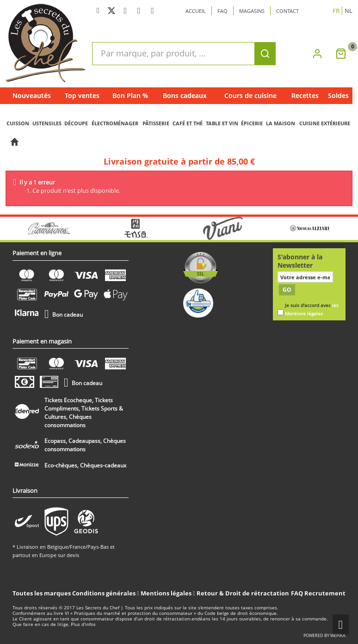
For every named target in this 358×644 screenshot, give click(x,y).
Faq (222, 11)
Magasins (252, 11)
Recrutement (325, 593)
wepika (338, 635)
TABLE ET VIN (222, 123)
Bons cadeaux (185, 95)
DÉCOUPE (76, 123)
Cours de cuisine (250, 95)
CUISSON (18, 123)
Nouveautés (32, 95)
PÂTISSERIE (156, 123)
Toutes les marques (42, 593)
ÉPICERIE (252, 123)
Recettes (305, 95)
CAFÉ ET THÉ (188, 123)
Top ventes (82, 95)
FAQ (297, 593)
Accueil (196, 11)
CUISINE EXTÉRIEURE (325, 123)
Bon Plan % (130, 95)
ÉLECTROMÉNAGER (115, 123)
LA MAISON (281, 123)
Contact (287, 11)
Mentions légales (167, 593)
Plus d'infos (83, 624)
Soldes (338, 95)
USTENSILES (47, 123)
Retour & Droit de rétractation (243, 593)
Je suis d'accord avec (312, 310)
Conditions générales (105, 593)
